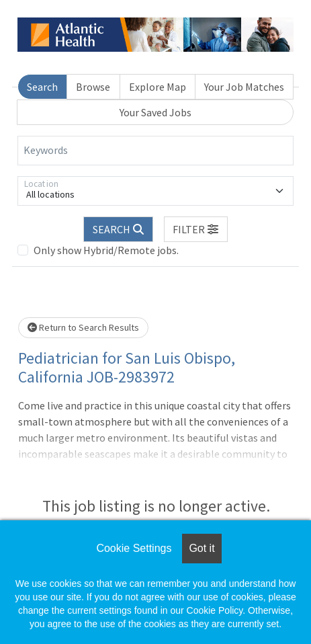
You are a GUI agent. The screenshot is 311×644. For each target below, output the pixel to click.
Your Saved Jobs (155, 112)
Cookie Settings (134, 548)
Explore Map (158, 87)
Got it (202, 548)
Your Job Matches (244, 87)
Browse (93, 87)
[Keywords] (155, 151)
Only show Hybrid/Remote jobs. (106, 250)
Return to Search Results (83, 327)
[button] (196, 229)
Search (42, 87)
